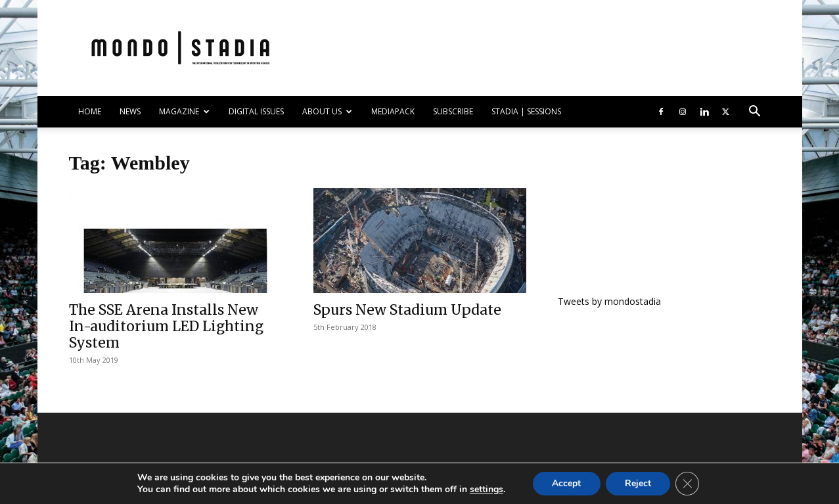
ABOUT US (327, 111)
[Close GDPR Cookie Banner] (689, 484)
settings (485, 490)
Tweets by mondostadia (609, 301)
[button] (755, 113)
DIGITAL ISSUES (256, 111)
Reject (639, 483)
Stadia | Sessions (526, 111)
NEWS (130, 111)
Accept (566, 483)
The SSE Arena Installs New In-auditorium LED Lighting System (166, 326)
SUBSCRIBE (453, 111)
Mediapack (393, 111)
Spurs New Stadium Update (407, 310)
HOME (90, 111)
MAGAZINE (184, 111)
